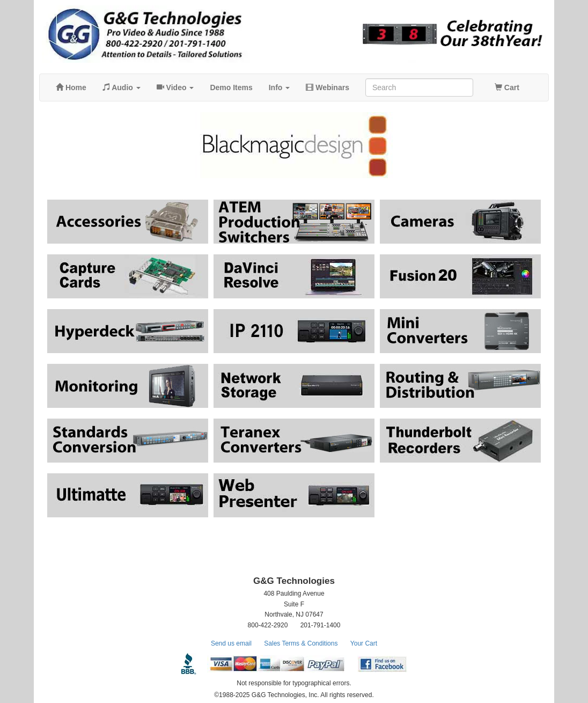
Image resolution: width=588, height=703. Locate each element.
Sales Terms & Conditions (301, 643)
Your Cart (364, 643)
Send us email (231, 643)
